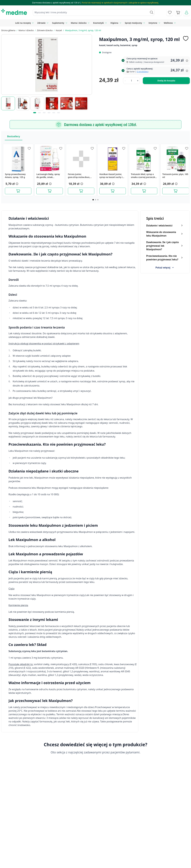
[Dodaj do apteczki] (186, 38)
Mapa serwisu (99, 849)
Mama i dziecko (79, 23)
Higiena (114, 23)
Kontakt (62, 842)
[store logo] (14, 12)
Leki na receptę (23, 23)
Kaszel (59, 30)
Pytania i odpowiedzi (103, 855)
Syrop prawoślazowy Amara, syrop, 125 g (15, 176)
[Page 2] (95, 200)
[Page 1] (93, 200)
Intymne (153, 23)
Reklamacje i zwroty (152, 849)
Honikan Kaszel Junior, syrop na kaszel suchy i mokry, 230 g (111, 176)
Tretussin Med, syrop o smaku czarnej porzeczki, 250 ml (144, 176)
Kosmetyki (98, 23)
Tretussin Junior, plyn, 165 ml (175, 176)
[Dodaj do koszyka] (18, 191)
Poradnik (96, 842)
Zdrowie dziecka (45, 30)
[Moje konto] (187, 13)
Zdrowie (41, 23)
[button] (17, 184)
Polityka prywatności (152, 842)
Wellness (168, 23)
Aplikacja (96, 862)
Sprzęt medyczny (133, 23)
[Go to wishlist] (170, 13)
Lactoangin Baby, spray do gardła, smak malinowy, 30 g (48, 176)
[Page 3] (98, 200)
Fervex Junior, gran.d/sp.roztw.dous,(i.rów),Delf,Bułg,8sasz (79, 176)
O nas (61, 855)
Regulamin (64, 849)
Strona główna (8, 30)
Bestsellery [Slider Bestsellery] (14, 136)
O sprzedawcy (143, 72)
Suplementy (58, 23)
